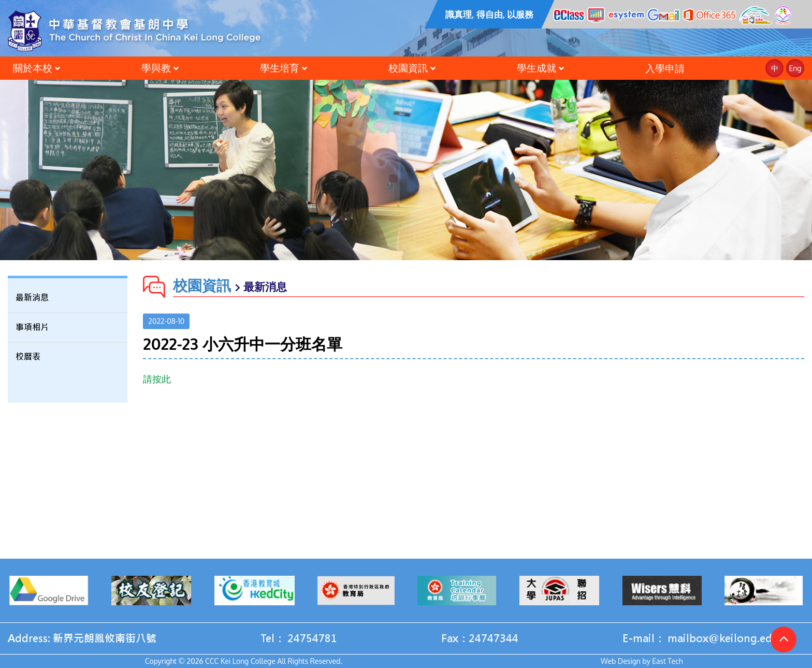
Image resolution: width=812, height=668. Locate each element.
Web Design (621, 661)
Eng (795, 68)
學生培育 (280, 67)
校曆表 (28, 357)
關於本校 (33, 67)
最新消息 (32, 298)
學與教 (156, 67)
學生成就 (536, 67)
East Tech (667, 661)
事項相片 (32, 327)
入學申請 (665, 68)
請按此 (157, 379)
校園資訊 (408, 67)
